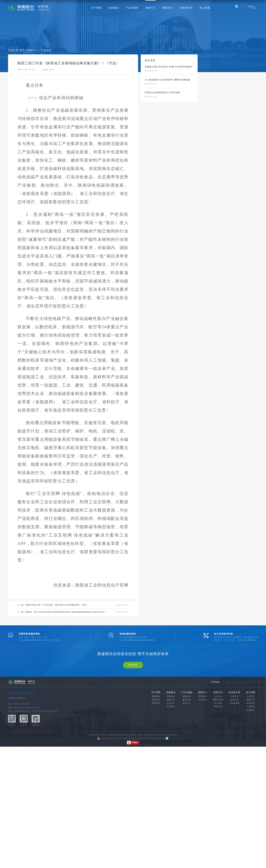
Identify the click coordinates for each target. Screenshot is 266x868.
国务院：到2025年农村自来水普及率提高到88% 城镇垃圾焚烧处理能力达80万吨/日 (65, 613)
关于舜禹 (96, 8)
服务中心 (187, 746)
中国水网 (227, 725)
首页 (22, 51)
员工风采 (218, 746)
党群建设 (114, 8)
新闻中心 (151, 8)
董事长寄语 (218, 743)
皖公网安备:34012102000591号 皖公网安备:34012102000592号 (131, 781)
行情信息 (235, 739)
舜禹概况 (156, 739)
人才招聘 (251, 750)
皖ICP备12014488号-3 (166, 778)
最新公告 (235, 743)
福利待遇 (251, 746)
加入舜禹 (205, 8)
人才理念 (251, 739)
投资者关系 (186, 8)
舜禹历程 (156, 743)
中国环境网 (253, 725)
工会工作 (171, 746)
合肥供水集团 (239, 725)
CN (243, 7)
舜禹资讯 (203, 739)
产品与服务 (132, 8)
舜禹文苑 (218, 750)
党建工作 (171, 743)
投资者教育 (235, 746)
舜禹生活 (251, 743)
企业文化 (218, 739)
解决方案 (187, 743)
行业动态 (46, 51)
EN (251, 7)
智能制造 (187, 739)
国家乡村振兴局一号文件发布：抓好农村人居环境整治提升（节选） (57, 606)
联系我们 (133, 708)
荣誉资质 (156, 746)
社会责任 (171, 750)
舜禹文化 (168, 8)
